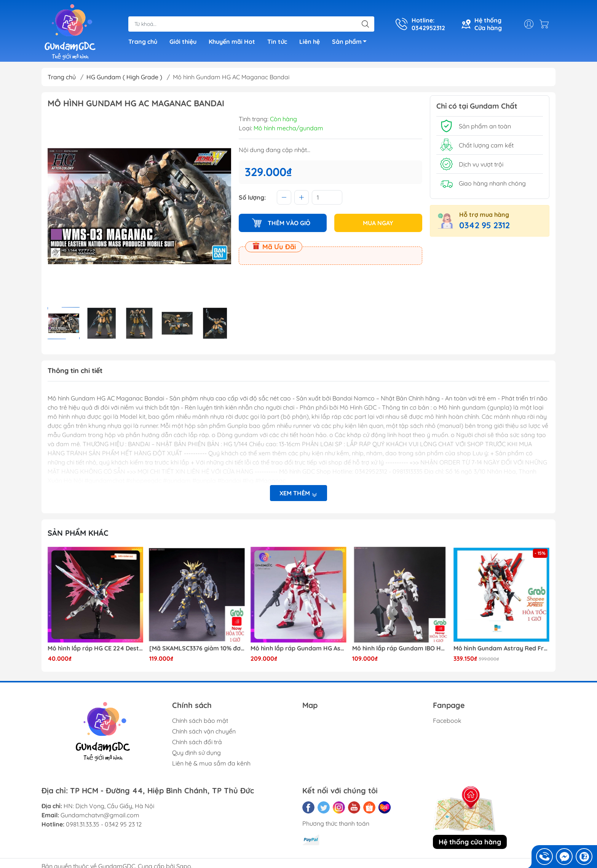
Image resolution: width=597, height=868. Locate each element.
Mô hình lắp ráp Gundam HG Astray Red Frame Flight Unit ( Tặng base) (298, 648)
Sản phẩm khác (78, 533)
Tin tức (277, 42)
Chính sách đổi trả (197, 742)
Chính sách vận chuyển (204, 731)
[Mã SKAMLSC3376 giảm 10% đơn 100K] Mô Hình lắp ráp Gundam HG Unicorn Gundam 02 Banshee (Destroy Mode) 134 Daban (197, 648)
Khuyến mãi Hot (232, 42)
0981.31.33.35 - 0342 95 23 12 (104, 824)
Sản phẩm (351, 43)
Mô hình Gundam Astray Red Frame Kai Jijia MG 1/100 (501, 648)
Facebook (447, 721)
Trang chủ (143, 42)
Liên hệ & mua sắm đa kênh (211, 763)
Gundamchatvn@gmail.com (100, 815)
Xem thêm (298, 493)
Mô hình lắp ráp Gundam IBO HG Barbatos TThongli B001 (400, 648)
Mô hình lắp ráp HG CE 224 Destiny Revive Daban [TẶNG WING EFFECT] (96, 648)
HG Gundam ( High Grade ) (124, 77)
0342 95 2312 (484, 225)
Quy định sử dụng (196, 753)
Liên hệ (310, 42)
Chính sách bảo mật (200, 721)
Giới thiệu (183, 42)
